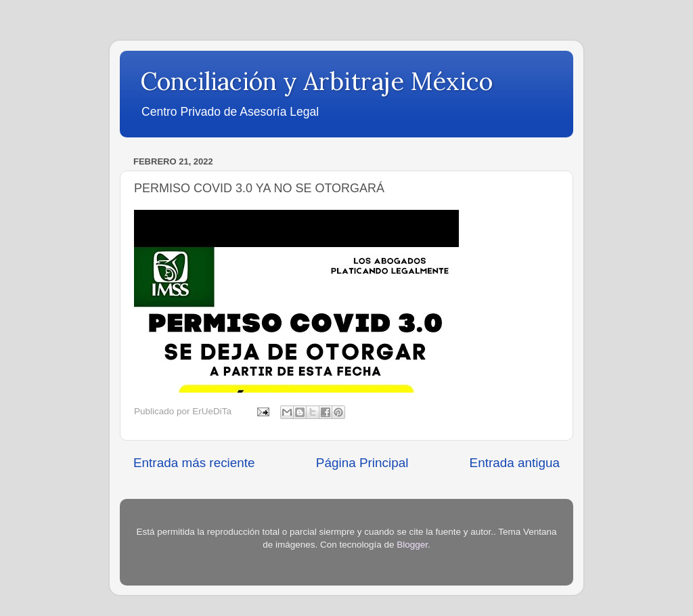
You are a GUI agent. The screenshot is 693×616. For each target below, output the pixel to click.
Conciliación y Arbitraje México (316, 81)
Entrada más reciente (194, 463)
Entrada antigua (515, 463)
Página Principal (362, 463)
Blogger (412, 545)
